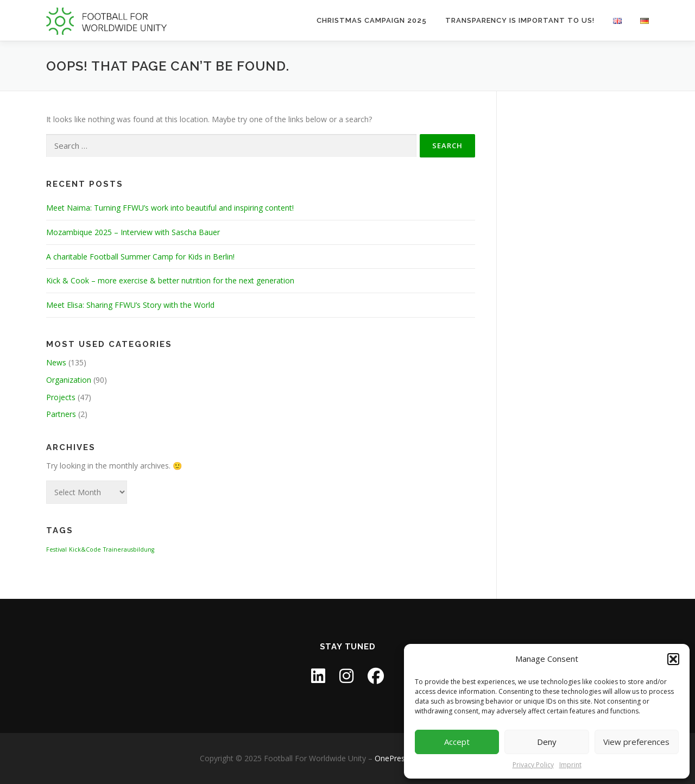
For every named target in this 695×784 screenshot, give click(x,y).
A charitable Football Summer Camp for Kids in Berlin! (140, 257)
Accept (457, 742)
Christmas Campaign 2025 (372, 20)
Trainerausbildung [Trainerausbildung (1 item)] (129, 549)
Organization (69, 380)
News (56, 362)
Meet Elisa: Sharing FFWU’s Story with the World (130, 305)
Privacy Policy (533, 765)
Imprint (570, 765)
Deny (547, 742)
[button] (673, 659)
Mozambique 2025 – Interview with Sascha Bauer (133, 232)
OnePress (392, 758)
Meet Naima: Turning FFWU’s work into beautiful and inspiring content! (170, 208)
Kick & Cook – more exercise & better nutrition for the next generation (170, 280)
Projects (61, 397)
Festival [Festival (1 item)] (56, 549)
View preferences (636, 742)
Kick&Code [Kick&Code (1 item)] (85, 549)
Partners (61, 414)
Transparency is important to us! (520, 20)
